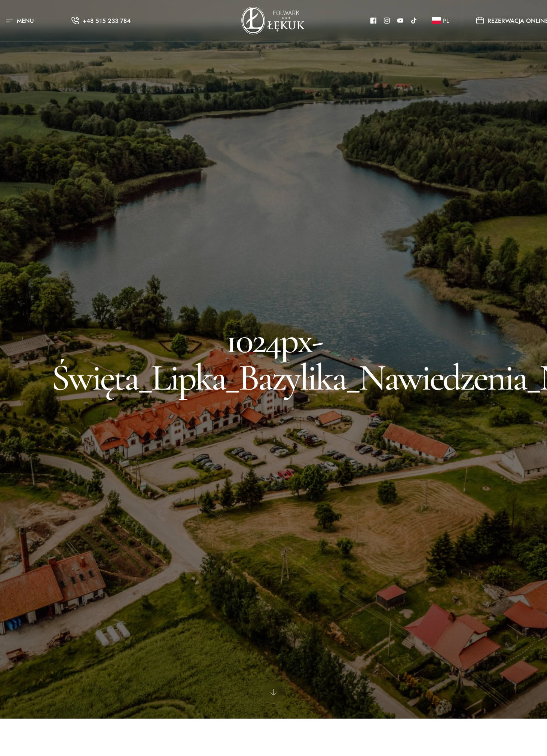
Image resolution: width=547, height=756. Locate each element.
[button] (439, 21)
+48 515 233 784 (107, 21)
